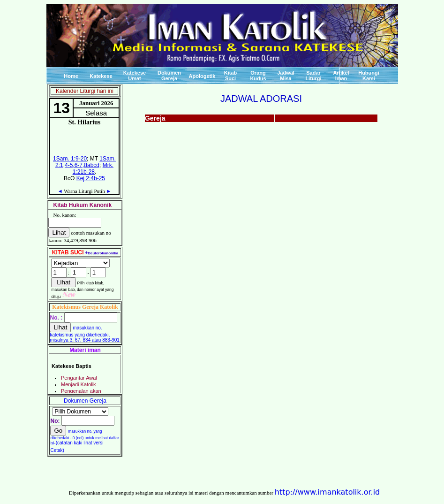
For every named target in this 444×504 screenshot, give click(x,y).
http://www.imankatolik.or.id (327, 492)
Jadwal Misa (286, 76)
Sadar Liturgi (313, 76)
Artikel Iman (341, 76)
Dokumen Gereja (169, 76)
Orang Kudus (258, 76)
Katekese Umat (135, 76)
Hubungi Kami (369, 76)
